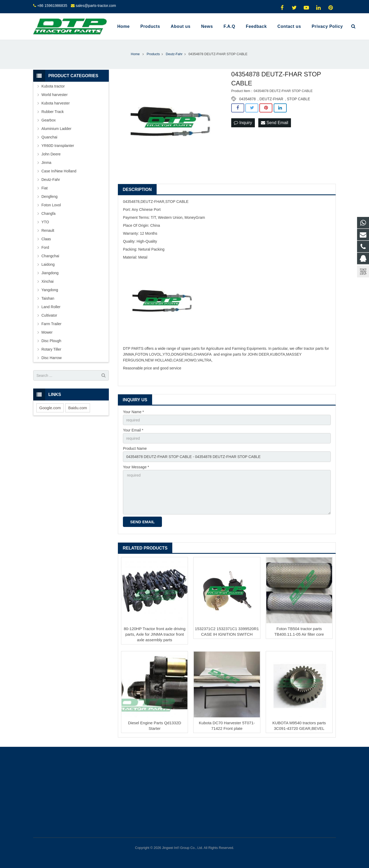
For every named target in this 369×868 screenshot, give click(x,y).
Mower (47, 332)
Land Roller (51, 307)
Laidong (48, 264)
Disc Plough (51, 341)
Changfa (48, 213)
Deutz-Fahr (51, 180)
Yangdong (50, 290)
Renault (48, 230)
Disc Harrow (52, 358)
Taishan (48, 298)
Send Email (274, 123)
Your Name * (133, 412)
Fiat (44, 188)
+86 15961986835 (52, 6)
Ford (45, 247)
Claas (46, 239)
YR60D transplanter (58, 146)
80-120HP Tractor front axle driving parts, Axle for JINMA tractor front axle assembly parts (155, 634)
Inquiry (243, 123)
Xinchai (48, 281)
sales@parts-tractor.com (96, 6)
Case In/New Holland (59, 171)
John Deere (51, 154)
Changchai (50, 256)
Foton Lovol (51, 205)
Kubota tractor (53, 86)
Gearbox (49, 120)
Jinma (46, 163)
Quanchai (49, 137)
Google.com (50, 408)
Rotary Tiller (51, 349)
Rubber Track (53, 112)
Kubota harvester (56, 103)
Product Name (135, 448)
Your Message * (136, 467)
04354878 (247, 99)
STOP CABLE (299, 99)
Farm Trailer (51, 324)
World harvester (55, 95)
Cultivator (49, 315)
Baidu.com (78, 408)
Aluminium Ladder (56, 129)
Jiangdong (50, 273)
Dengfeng (50, 197)
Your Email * (133, 430)
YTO (45, 222)
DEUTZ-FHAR (271, 99)
